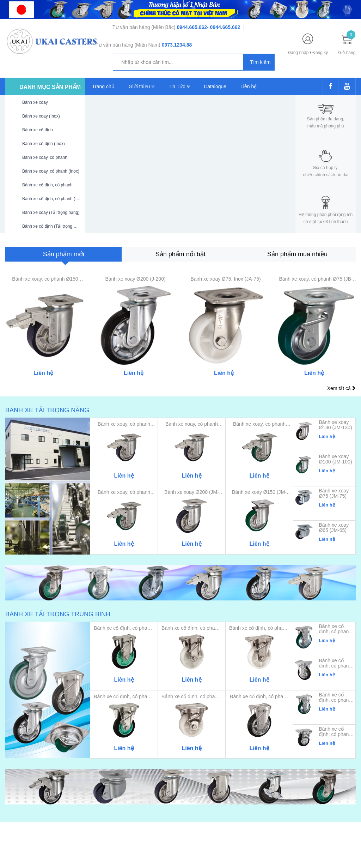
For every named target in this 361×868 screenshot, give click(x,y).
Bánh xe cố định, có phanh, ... (124, 628)
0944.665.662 (192, 27)
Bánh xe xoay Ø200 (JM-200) (192, 492)
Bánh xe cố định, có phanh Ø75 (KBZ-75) (335, 732)
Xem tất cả (341, 388)
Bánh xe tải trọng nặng (47, 410)
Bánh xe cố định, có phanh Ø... (259, 697)
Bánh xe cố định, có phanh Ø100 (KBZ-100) (335, 698)
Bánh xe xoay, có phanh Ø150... (192, 424)
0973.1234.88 (177, 45)
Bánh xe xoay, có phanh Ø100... (124, 492)
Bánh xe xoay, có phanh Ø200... (124, 424)
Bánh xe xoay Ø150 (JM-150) (259, 492)
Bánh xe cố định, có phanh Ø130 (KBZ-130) (335, 663)
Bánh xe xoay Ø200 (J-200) (135, 279)
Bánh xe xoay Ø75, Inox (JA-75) (225, 279)
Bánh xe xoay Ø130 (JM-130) (335, 425)
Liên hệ (249, 86)
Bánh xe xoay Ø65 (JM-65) (334, 528)
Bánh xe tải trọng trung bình (58, 614)
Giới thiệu (142, 86)
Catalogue (215, 86)
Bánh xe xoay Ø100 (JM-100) (335, 459)
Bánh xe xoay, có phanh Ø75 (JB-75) (316, 279)
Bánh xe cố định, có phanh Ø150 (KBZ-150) (335, 629)
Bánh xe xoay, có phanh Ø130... (259, 424)
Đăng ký (320, 53)
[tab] (63, 254)
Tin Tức (179, 86)
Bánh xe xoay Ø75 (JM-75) (334, 493)
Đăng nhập (298, 53)
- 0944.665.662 (224, 27)
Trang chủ (103, 86)
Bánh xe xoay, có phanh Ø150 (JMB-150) (45, 279)
